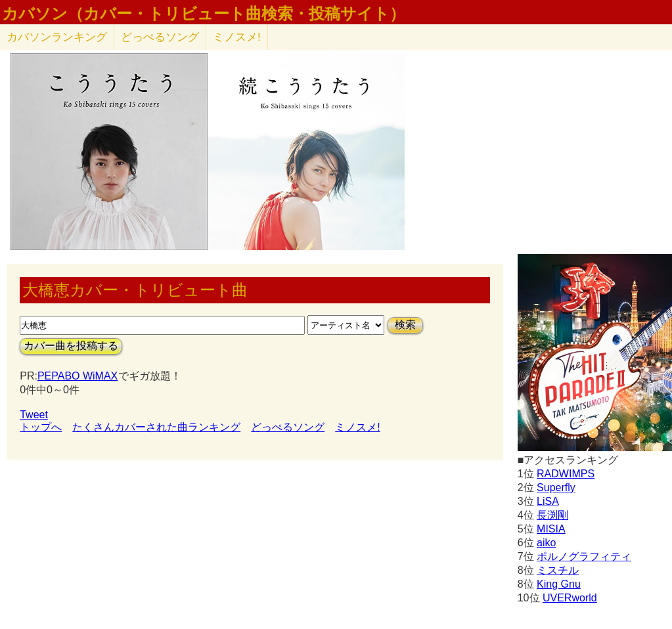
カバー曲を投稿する (71, 346)
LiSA (548, 501)
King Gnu (559, 584)
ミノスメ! (237, 37)
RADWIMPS (566, 474)
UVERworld (570, 598)
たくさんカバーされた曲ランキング (156, 427)
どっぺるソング (160, 37)
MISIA (551, 529)
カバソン (57, 37)
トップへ (41, 427)
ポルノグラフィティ (584, 556)
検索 (405, 325)
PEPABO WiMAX (78, 376)
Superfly (556, 488)
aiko (546, 543)
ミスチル (558, 570)
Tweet (34, 415)
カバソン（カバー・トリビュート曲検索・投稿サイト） (204, 14)
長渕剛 (552, 515)
